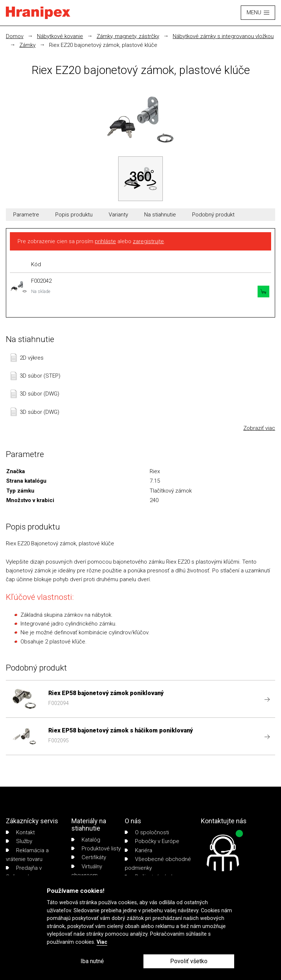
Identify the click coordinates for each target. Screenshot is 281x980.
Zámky (27, 45)
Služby (19, 841)
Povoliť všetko (189, 961)
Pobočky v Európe (152, 841)
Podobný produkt (213, 215)
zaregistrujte (148, 241)
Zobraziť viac (259, 428)
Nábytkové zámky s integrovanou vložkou (223, 36)
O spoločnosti (147, 832)
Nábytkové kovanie (60, 36)
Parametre (26, 215)
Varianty (118, 215)
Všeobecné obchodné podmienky (158, 864)
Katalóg (86, 840)
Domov (15, 36)
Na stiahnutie (160, 215)
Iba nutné (92, 961)
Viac (102, 942)
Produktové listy (96, 849)
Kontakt (20, 832)
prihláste (105, 241)
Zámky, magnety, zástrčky (128, 36)
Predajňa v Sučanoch (24, 872)
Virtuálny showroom (87, 871)
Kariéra (138, 850)
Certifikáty (89, 857)
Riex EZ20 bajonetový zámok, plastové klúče (103, 45)
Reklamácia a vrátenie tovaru (27, 855)
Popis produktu (74, 215)
